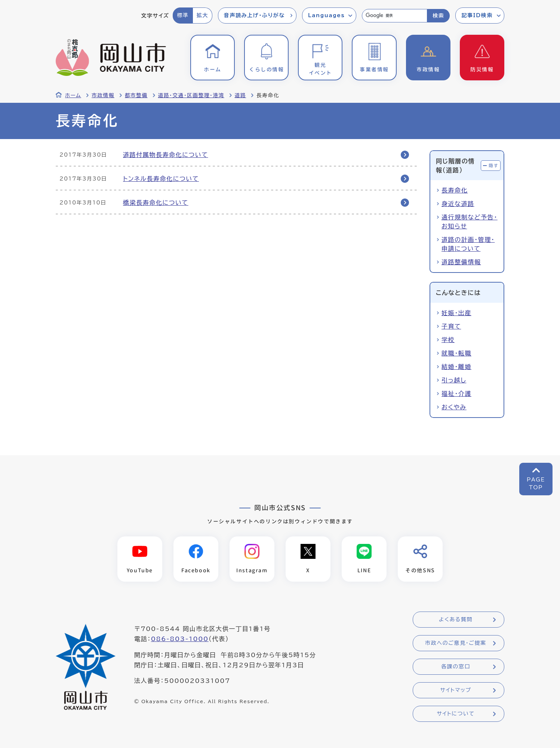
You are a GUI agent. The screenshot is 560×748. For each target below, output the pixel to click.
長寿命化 (455, 190)
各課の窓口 (456, 667)
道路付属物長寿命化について (166, 155)
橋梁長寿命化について (156, 203)
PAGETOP (536, 484)
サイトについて (456, 714)
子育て (451, 326)
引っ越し (454, 380)
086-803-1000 (180, 639)
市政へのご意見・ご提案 (456, 643)
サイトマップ (456, 690)
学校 (448, 340)
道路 (240, 95)
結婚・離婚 (456, 367)
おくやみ (454, 407)
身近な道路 (458, 204)
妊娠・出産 (456, 313)
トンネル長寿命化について (161, 179)
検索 (438, 16)
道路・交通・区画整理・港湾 (191, 95)
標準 (183, 15)
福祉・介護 (456, 394)
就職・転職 (456, 353)
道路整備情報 (461, 262)
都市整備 (136, 95)
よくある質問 (456, 619)
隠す (493, 165)
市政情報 (103, 95)
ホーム (73, 95)
